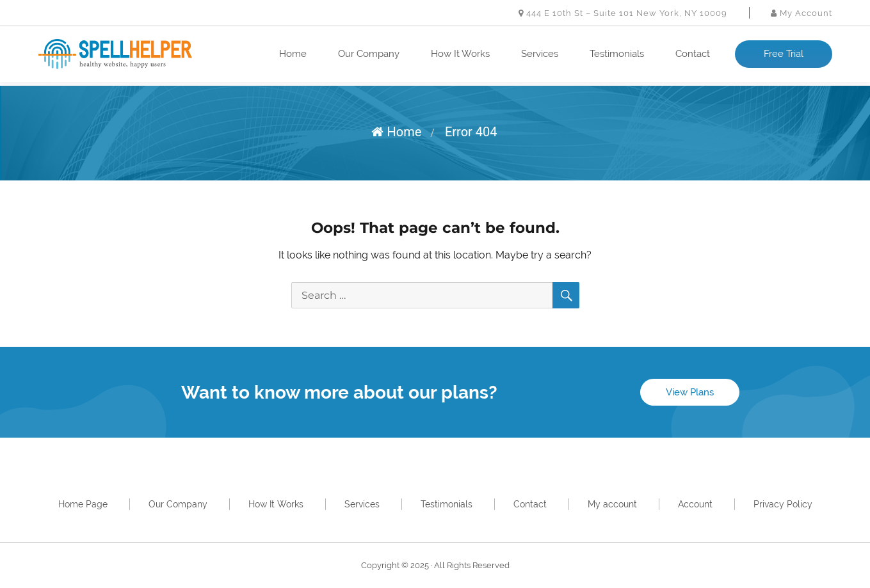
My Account (802, 13)
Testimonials (617, 54)
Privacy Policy (783, 504)
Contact (693, 54)
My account (612, 504)
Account (695, 504)
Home (293, 54)
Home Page (83, 504)
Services (540, 54)
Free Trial (784, 54)
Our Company (369, 54)
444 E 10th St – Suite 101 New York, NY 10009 (623, 13)
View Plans (690, 392)
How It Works (460, 54)
